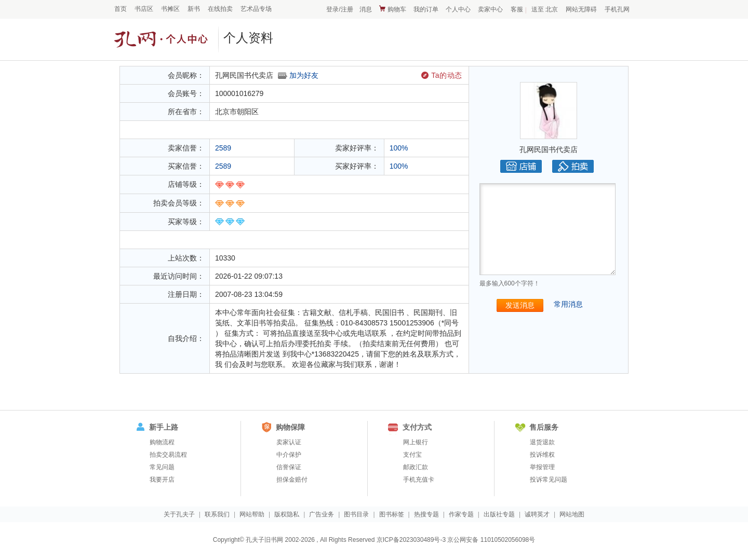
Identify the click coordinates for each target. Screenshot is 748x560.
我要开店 (162, 480)
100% (399, 148)
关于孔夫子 (179, 514)
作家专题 (461, 514)
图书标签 (392, 514)
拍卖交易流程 (168, 455)
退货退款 (542, 442)
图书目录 (356, 514)
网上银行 (416, 442)
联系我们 (217, 514)
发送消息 (520, 305)
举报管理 (542, 467)
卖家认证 (289, 442)
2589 (223, 148)
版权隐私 (287, 514)
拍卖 (573, 166)
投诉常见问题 (549, 480)
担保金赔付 (292, 480)
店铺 (521, 166)
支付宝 (412, 455)
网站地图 (572, 514)
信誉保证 (289, 467)
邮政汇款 (416, 467)
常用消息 (568, 304)
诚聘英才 (537, 514)
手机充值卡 (419, 480)
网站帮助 (252, 514)
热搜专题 (426, 514)
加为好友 (304, 75)
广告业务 (322, 514)
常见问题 (162, 467)
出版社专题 (499, 514)
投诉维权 (542, 455)
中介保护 (289, 455)
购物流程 (162, 442)
